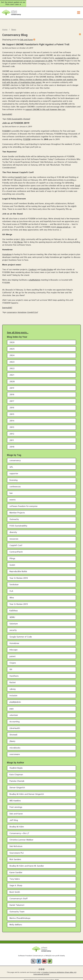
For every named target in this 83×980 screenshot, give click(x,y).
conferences (15, 485)
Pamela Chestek (17, 779)
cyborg (12, 687)
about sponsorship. (42, 186)
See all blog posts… (18, 330)
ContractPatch (16, 550)
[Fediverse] (50, 959)
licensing (13, 478)
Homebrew (7, 252)
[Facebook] (39, 959)
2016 (12, 406)
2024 (12, 353)
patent (13, 654)
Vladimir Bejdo (16, 766)
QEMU (12, 615)
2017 (12, 399)
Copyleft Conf (20, 175)
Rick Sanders (15, 858)
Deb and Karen (27, 38)
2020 (12, 380)
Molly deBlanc (16, 923)
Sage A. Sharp (16, 884)
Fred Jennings (16, 805)
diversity (13, 530)
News (14, 28)
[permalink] (7, 112)
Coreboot (33, 268)
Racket (13, 681)
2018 (12, 393)
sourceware (15, 752)
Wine (12, 596)
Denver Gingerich (17, 786)
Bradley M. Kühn (17, 825)
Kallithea (14, 609)
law (11, 491)
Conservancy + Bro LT (19, 831)
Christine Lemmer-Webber (21, 838)
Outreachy (14, 517)
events (13, 498)
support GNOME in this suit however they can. (45, 108)
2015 (12, 412)
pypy (12, 707)
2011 (12, 438)
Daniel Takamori (17, 903)
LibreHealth (15, 726)
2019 (12, 386)
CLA (11, 589)
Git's (23, 237)
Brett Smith (15, 890)
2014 (12, 419)
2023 (12, 360)
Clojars (13, 661)
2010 (12, 445)
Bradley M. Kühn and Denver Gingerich (27, 792)
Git (11, 667)
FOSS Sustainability (15, 117)
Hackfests (14, 674)
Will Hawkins (15, 799)
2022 (12, 367)
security (13, 628)
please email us (64, 225)
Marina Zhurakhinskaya (20, 916)
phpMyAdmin (35, 278)
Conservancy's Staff (19, 897)
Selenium (14, 622)
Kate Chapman (16, 773)
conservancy (12, 310)
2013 (12, 425)
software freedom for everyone (23, 504)
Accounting (14, 720)
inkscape (13, 648)
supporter (14, 472)
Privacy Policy (29, 978)
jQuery (12, 739)
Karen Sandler (16, 870)
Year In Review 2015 (19, 602)
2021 (12, 373)
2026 (12, 340)
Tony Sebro (15, 877)
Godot (12, 563)
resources (14, 537)
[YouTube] (44, 959)
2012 (12, 432)
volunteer (14, 713)
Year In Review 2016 (19, 576)
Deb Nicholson (16, 844)
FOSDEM (6, 129)
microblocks (15, 746)
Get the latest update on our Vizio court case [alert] (41, 2)
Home (5, 28)
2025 (12, 347)
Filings (12, 556)
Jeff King (14, 818)
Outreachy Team (17, 910)
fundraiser (14, 583)
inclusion (13, 694)
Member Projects (17, 511)
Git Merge (18, 240)
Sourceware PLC (17, 851)
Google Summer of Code (21, 635)
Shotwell (27, 117)
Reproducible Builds (18, 570)
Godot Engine (47, 268)
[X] (33, 959)
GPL (11, 465)
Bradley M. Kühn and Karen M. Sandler (27, 864)
